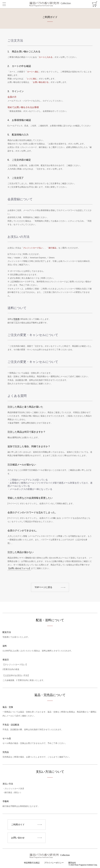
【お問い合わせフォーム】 (19, 568)
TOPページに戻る (43, 587)
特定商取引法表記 (32, 863)
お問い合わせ (18, 838)
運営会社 (72, 863)
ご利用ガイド (18, 825)
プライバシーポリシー (54, 863)
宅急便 (16, 319)
